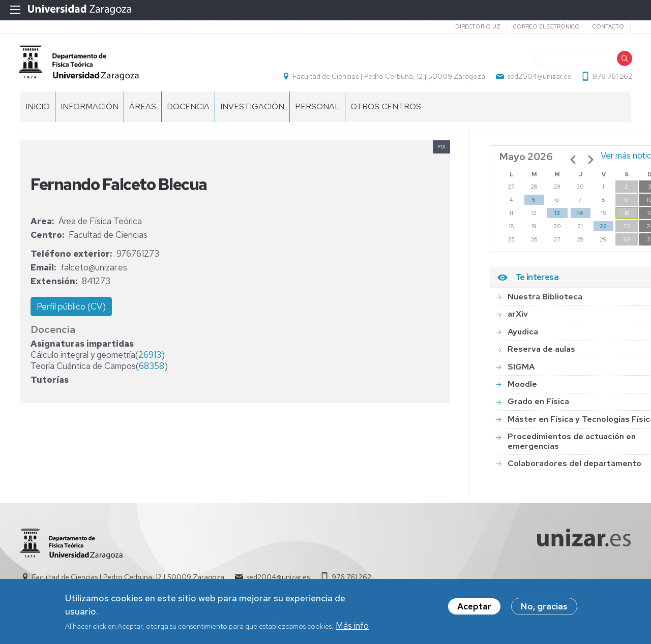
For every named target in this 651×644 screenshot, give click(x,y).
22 (603, 232)
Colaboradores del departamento (574, 469)
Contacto (608, 26)
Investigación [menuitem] (252, 112)
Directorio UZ (478, 26)
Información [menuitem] (90, 112)
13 (557, 219)
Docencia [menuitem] (188, 112)
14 (580, 219)
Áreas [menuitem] (143, 112)
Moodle (522, 390)
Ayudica (523, 337)
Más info (352, 626)
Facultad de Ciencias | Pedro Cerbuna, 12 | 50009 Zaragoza (388, 79)
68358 (152, 372)
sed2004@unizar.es (537, 79)
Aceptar (474, 607)
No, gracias (544, 607)
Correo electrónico (546, 26)
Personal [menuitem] (317, 112)
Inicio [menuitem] (38, 112)
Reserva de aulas (541, 355)
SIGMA (521, 372)
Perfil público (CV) (71, 312)
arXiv (518, 319)
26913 (150, 360)
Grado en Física (538, 407)
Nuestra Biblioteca (545, 302)
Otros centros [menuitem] (386, 112)
